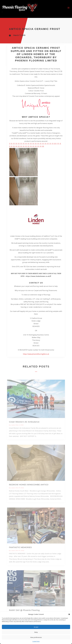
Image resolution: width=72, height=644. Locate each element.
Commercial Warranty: (33, 93)
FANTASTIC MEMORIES (20, 547)
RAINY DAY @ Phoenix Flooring (24, 610)
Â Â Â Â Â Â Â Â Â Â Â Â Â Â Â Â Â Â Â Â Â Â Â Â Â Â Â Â (33, 144)
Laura (13, 425)
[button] (69, 614)
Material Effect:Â (34, 88)
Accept (36, 627)
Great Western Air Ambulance (24, 422)
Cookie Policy (36, 641)
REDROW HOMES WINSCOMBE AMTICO (29, 485)
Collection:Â (21, 85)
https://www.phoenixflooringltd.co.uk (36, 354)
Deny (36, 632)
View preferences (36, 637)
